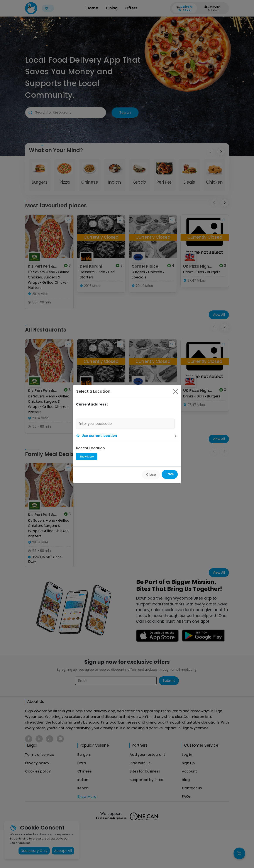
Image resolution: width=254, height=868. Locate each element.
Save (170, 474)
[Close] (176, 392)
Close (151, 475)
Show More (87, 457)
